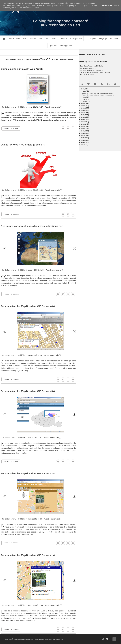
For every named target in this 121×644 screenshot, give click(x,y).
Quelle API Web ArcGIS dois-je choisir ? (23, 196)
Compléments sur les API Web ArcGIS (22, 69)
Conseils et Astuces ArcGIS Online (92, 66)
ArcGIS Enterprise (29, 39)
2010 (83, 138)
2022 (83, 110)
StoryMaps (103, 39)
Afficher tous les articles (62, 59)
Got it (117, 6)
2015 (83, 126)
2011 (83, 136)
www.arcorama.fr (28, 639)
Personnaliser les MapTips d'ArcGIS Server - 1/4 (28, 609)
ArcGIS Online (14, 39)
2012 (83, 133)
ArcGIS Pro (43, 39)
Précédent (5, 299)
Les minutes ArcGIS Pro (88, 68)
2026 (83, 89)
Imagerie (93, 39)
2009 (83, 140)
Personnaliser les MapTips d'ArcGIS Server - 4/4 (28, 360)
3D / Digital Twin (76, 39)
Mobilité (54, 39)
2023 (83, 108)
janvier (85, 101)
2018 (83, 120)
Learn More (107, 6)
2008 (83, 142)
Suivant (75, 299)
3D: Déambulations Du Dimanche (91, 70)
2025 (83, 103)
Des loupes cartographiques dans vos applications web (32, 276)
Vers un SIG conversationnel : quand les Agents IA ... (98, 95)
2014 (83, 129)
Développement (66, 46)
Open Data (53, 46)
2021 (83, 113)
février (85, 99)
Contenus (63, 39)
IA (86, 39)
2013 (83, 131)
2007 (83, 145)
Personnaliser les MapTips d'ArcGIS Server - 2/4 (28, 525)
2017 (83, 122)
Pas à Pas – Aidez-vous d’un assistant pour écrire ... (98, 93)
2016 (83, 124)
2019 (83, 117)
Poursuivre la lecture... (11, 128)
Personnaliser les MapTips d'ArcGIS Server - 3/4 (28, 443)
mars (84, 97)
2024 (83, 106)
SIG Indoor (114, 39)
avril (84, 91)
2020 (83, 115)
